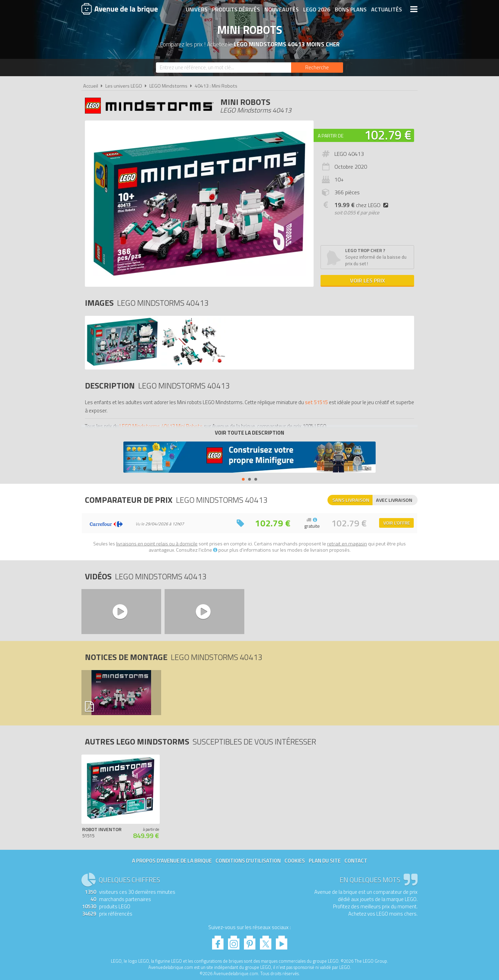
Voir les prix (367, 280)
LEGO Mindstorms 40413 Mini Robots (161, 426)
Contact (356, 861)
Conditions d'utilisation (248, 861)
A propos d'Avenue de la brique (172, 861)
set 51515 (316, 402)
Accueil (91, 86)
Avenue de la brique (120, 9)
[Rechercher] (317, 68)
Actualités (387, 9)
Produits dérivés (236, 9)
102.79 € (388, 135)
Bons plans (351, 9)
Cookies (295, 861)
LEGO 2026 (317, 9)
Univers (197, 9)
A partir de (331, 136)
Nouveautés (282, 9)
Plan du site (325, 861)
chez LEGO (363, 205)
